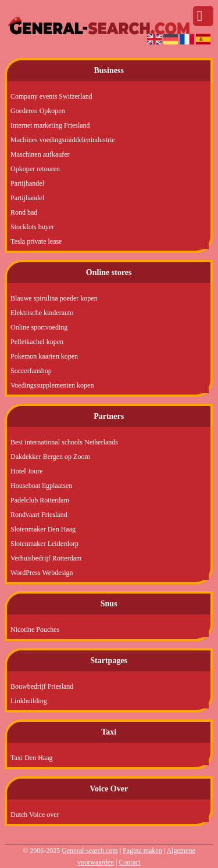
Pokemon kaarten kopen (44, 356)
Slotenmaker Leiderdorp (44, 544)
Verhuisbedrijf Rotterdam (46, 558)
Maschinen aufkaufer (40, 154)
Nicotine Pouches (35, 630)
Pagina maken (142, 851)
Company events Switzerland (51, 96)
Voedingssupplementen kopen (52, 385)
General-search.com (90, 851)
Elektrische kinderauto (42, 313)
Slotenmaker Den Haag (43, 529)
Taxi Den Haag (31, 758)
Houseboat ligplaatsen (41, 486)
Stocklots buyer (32, 227)
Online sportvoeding (39, 327)
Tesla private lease (36, 241)
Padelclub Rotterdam (40, 500)
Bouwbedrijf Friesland (42, 686)
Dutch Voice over (35, 815)
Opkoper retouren (35, 169)
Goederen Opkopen (38, 111)
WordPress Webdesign (42, 573)
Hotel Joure (27, 471)
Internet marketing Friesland (50, 125)
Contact (129, 862)
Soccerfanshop (31, 371)
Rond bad (24, 212)
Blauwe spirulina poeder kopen (54, 298)
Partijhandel (27, 183)
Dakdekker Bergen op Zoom (50, 457)
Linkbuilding (29, 701)
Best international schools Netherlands (64, 442)
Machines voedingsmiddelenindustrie (63, 140)
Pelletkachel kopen (37, 342)
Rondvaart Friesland (39, 515)
